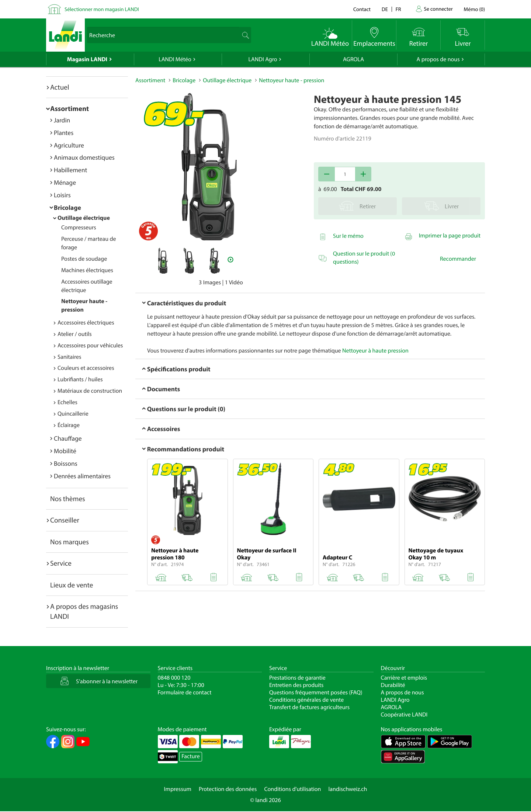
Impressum (178, 789)
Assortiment (70, 108)
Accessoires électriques (86, 323)
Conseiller (65, 520)
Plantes (64, 133)
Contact (362, 9)
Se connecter (438, 9)
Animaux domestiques (84, 157)
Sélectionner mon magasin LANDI (102, 9)
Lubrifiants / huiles (80, 379)
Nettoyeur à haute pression (375, 351)
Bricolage (67, 207)
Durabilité (393, 685)
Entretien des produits (296, 685)
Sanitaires (69, 357)
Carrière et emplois (404, 678)
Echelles (67, 402)
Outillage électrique (84, 218)
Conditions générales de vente (306, 700)
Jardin (62, 120)
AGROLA (353, 59)
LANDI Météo (175, 59)
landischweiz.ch (348, 789)
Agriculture (69, 145)
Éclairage (69, 425)
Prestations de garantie (297, 678)
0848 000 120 (174, 678)
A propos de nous (438, 59)
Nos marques (70, 542)
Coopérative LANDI (404, 715)
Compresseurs (79, 228)
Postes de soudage (84, 259)
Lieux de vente (72, 585)
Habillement (70, 170)
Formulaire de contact (185, 693)
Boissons (66, 463)
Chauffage (68, 438)
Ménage (65, 182)
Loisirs (62, 195)
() (474, 9)
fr (398, 9)
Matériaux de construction (90, 391)
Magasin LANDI (87, 59)
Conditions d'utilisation (292, 789)
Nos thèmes (68, 499)
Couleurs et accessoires (86, 368)
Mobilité (65, 451)
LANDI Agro (263, 59)
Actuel (60, 87)
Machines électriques (87, 270)
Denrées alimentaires (82, 476)
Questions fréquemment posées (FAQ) (316, 693)
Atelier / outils (75, 334)
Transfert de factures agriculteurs (309, 707)
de (385, 9)
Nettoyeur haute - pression (291, 80)
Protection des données (228, 789)
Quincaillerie (73, 414)
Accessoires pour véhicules (90, 346)
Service (61, 563)
